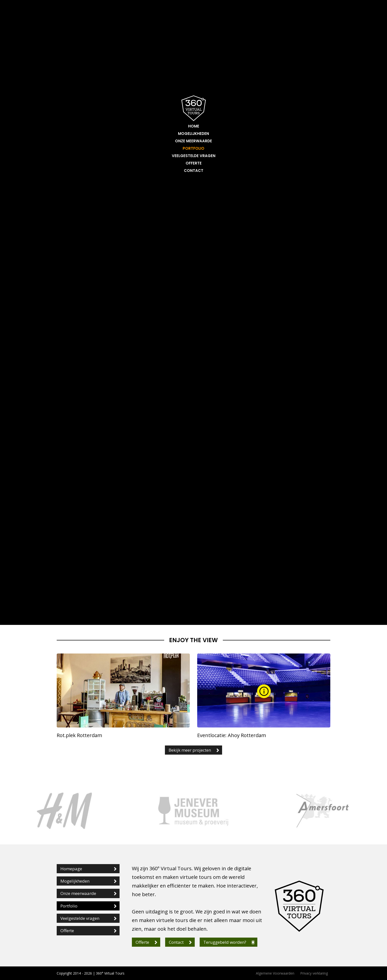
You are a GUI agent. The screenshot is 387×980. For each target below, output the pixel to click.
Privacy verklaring (314, 973)
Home (194, 126)
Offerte (194, 163)
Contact (194, 171)
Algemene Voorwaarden (275, 973)
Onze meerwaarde (193, 141)
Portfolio (193, 148)
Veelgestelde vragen (194, 156)
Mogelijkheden (193, 134)
